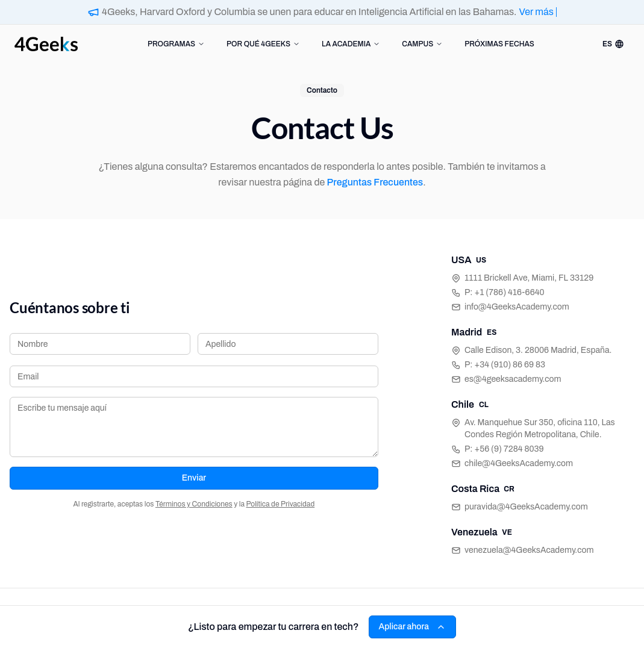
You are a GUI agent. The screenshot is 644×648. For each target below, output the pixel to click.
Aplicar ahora (412, 627)
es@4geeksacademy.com (513, 379)
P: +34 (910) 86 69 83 (505, 365)
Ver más (536, 12)
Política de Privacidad (280, 504)
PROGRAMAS (176, 44)
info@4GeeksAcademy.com (517, 307)
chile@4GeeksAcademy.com (519, 463)
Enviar (194, 478)
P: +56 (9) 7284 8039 (504, 449)
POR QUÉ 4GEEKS (263, 44)
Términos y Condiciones (194, 504)
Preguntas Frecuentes (375, 182)
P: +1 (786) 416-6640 (504, 292)
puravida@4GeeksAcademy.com (526, 507)
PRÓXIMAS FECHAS (499, 44)
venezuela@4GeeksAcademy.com (529, 550)
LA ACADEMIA (351, 44)
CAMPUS (422, 44)
